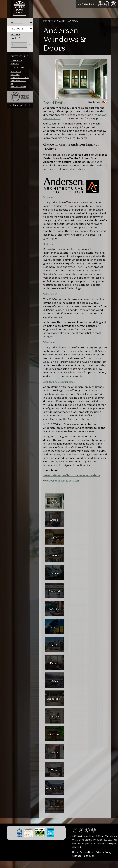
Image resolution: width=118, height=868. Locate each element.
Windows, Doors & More (20, 9)
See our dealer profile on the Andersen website (72, 475)
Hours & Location (82, 852)
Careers (77, 856)
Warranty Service (16, 62)
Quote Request (19, 56)
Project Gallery (16, 36)
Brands (61, 21)
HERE (71, 285)
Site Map (89, 856)
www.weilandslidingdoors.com (61, 481)
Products (17, 29)
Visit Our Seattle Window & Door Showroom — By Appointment (20, 79)
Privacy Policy (104, 852)
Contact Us (86, 4)
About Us (17, 23)
